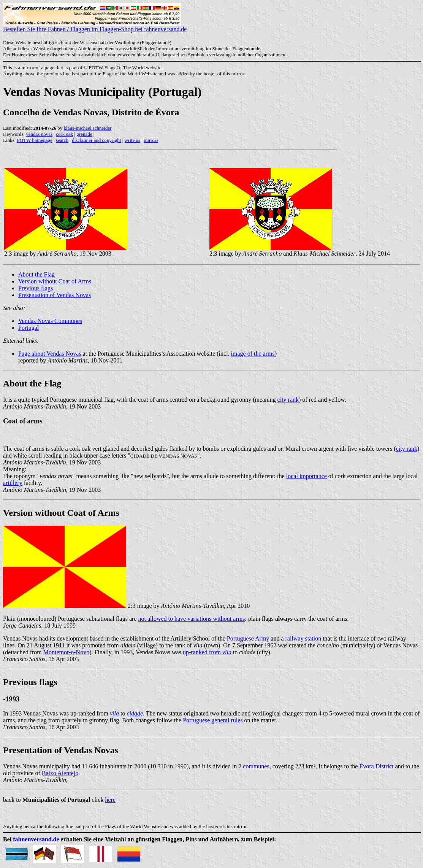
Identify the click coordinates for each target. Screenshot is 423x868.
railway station (303, 638)
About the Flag (36, 274)
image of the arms (253, 354)
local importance (307, 476)
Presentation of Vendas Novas (55, 295)
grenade (84, 134)
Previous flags (36, 288)
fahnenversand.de (36, 839)
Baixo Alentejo (60, 773)
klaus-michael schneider (88, 128)
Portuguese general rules (213, 720)
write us (133, 140)
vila (114, 713)
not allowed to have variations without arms (191, 619)
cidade (135, 713)
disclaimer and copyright (96, 140)
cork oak (64, 134)
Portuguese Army (248, 638)
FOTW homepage (34, 140)
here (110, 800)
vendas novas (39, 134)
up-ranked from (207, 652)
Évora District (376, 766)
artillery (13, 483)
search (62, 140)
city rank (288, 400)
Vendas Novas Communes (50, 321)
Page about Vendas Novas (50, 354)
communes (256, 766)
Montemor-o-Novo (66, 652)
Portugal (29, 328)
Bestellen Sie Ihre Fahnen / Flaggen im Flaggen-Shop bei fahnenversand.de (95, 26)
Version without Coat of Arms (55, 281)
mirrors (151, 140)
